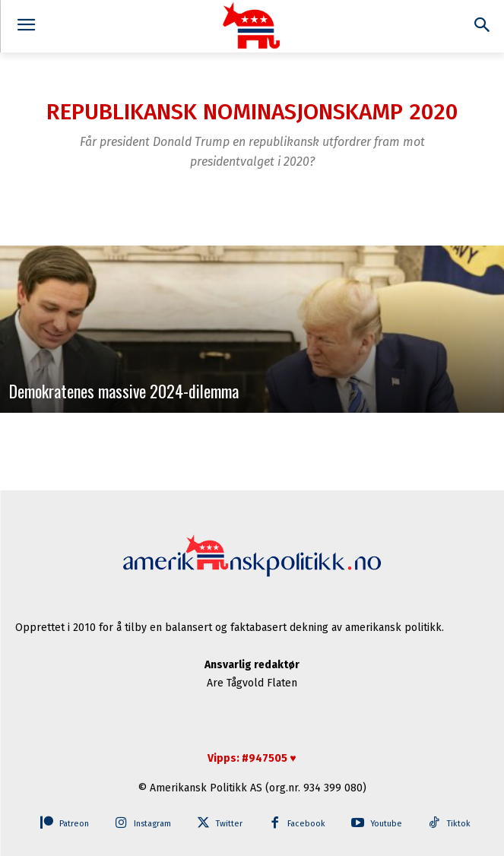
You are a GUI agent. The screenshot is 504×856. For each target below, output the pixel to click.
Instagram (152, 824)
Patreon (74, 824)
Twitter (229, 824)
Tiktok (459, 824)
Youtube (386, 824)
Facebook (306, 824)
